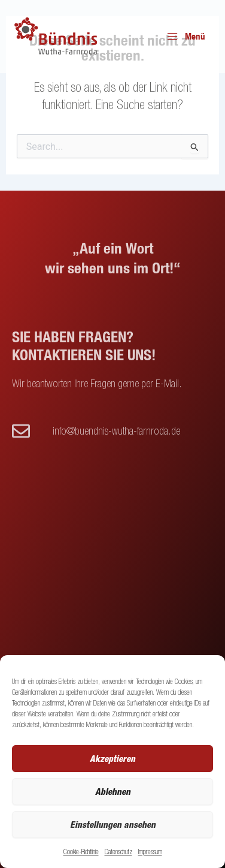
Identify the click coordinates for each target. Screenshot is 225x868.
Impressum (150, 852)
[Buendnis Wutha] (57, 37)
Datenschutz (118, 852)
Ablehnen (113, 791)
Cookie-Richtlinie (81, 852)
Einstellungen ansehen (113, 824)
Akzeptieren (113, 758)
